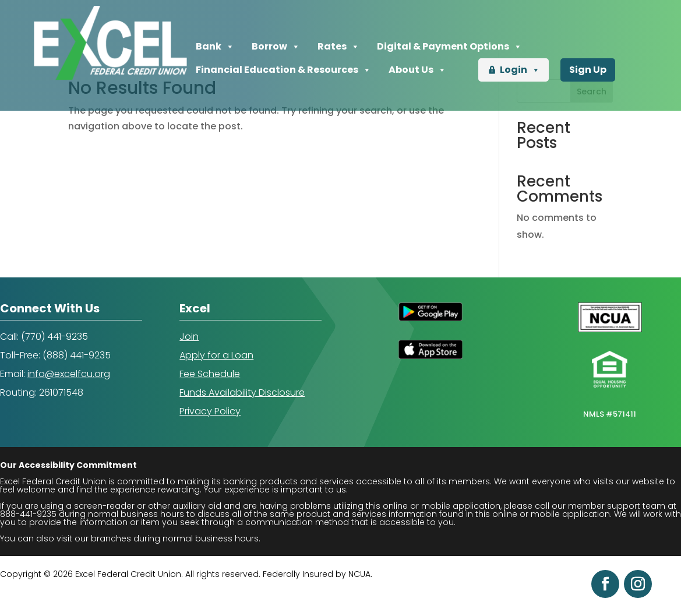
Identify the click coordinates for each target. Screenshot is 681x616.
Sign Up (588, 70)
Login (520, 70)
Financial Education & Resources (283, 70)
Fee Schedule (210, 374)
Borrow (276, 47)
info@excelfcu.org (69, 374)
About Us (417, 70)
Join (189, 337)
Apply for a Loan (216, 355)
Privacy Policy (210, 411)
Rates (338, 47)
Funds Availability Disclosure (242, 393)
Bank (215, 47)
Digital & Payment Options (449, 47)
